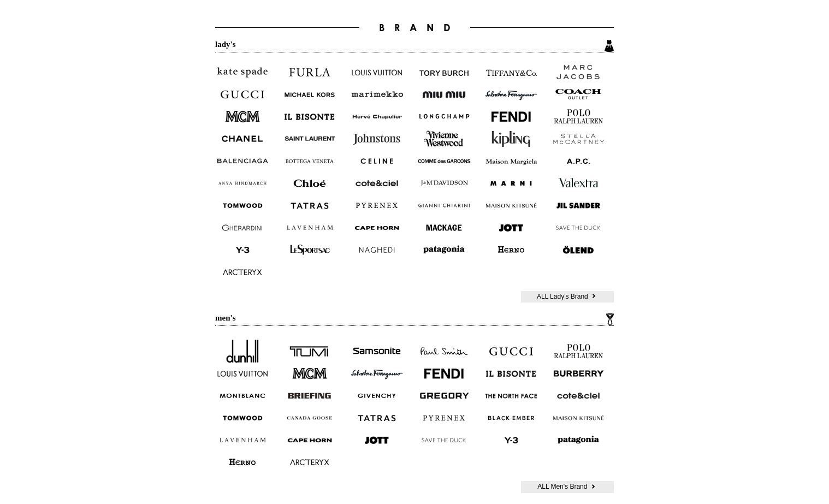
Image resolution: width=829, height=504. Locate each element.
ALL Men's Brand (567, 487)
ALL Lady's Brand (567, 297)
